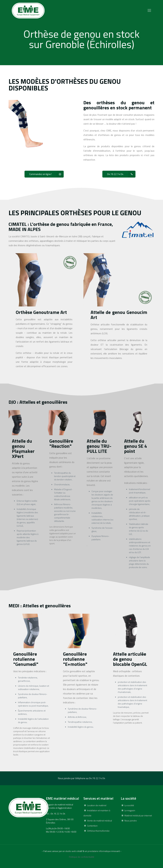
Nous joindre (131, 821)
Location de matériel (97, 805)
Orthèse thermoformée (98, 831)
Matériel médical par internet (138, 815)
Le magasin (130, 810)
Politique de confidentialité (82, 857)
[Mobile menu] (149, 10)
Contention (92, 826)
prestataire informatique (99, 851)
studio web (71, 851)
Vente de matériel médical (99, 821)
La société (129, 805)
